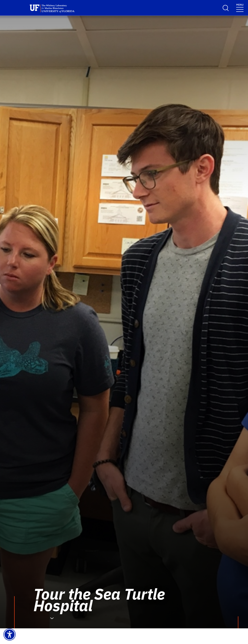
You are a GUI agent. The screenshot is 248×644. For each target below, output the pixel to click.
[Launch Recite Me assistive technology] (10, 634)
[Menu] (240, 7)
